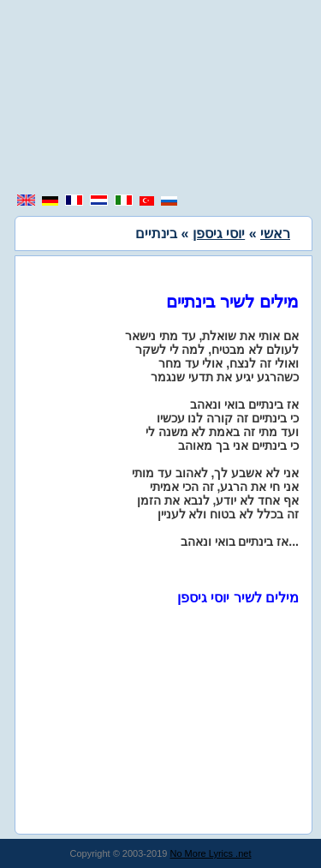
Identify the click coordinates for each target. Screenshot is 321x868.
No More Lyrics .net (211, 853)
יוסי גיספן (219, 233)
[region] (161, 99)
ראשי (275, 233)
